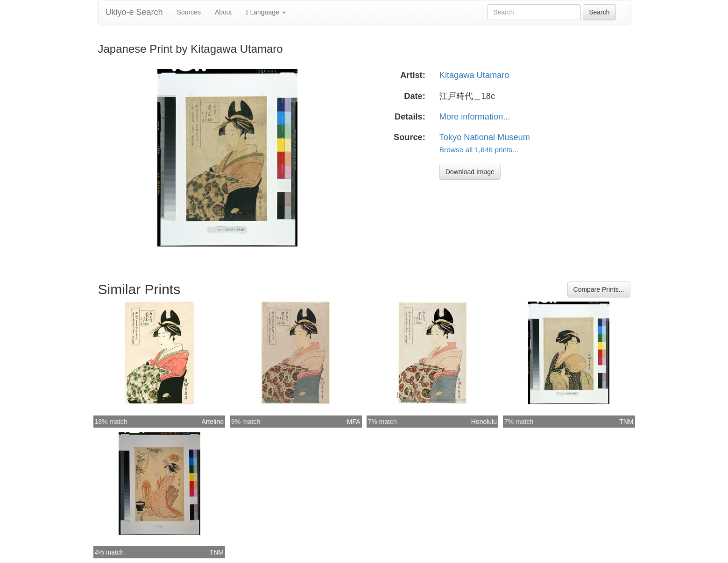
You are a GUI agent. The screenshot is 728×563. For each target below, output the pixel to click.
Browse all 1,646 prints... (479, 150)
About (223, 12)
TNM (626, 422)
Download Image (470, 172)
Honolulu (484, 422)
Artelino (213, 422)
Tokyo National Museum (485, 137)
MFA (354, 422)
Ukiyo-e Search (134, 12)
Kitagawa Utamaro (474, 75)
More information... (475, 117)
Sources (189, 12)
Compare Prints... (599, 289)
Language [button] (266, 12)
